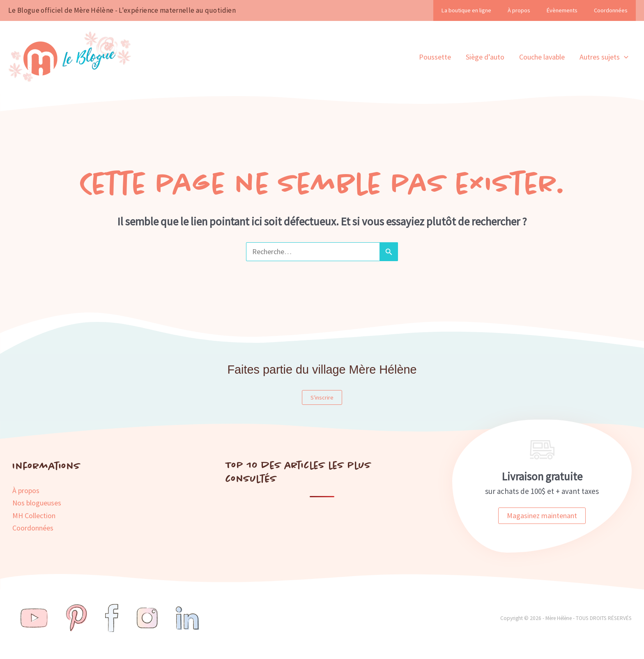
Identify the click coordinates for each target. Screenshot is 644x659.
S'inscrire (322, 397)
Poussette (435, 57)
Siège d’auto (485, 57)
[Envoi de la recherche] (389, 251)
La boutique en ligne (466, 10)
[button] (624, 57)
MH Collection (34, 515)
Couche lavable (542, 57)
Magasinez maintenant (542, 515)
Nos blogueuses (37, 503)
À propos (519, 10)
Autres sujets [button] (604, 57)
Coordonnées (611, 10)
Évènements (562, 10)
